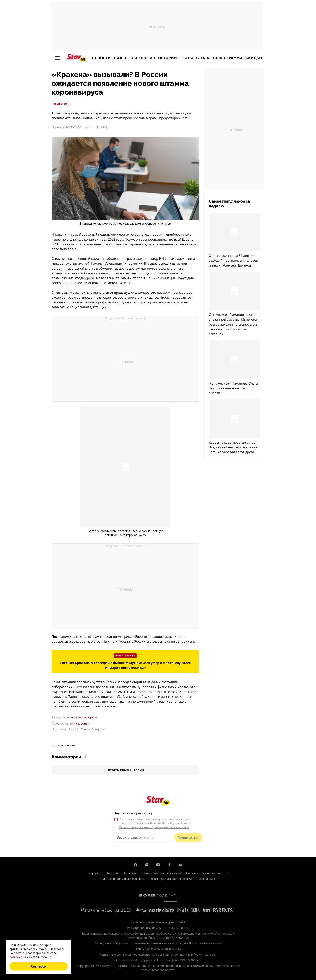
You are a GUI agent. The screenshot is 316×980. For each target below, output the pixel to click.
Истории (168, 58)
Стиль (203, 58)
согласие (16, 957)
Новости (101, 58)
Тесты (187, 58)
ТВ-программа (227, 58)
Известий (82, 724)
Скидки (254, 58)
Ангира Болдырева (84, 717)
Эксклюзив (143, 58)
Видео (121, 58)
